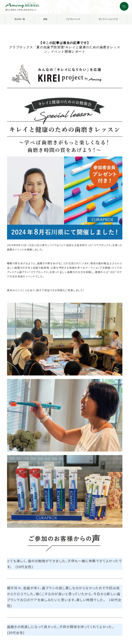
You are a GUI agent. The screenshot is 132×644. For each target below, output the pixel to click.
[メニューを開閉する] (124, 6)
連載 (45, 19)
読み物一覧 (20, 19)
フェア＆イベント (73, 19)
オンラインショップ (108, 19)
